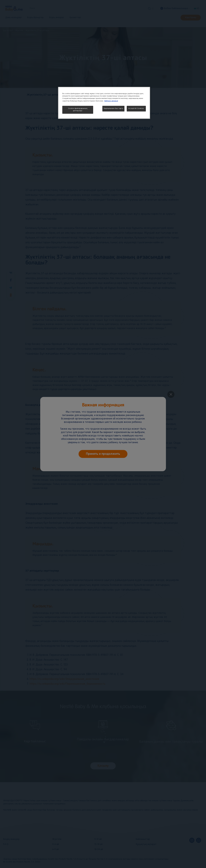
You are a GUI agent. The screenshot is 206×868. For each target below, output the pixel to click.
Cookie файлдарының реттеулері (78, 110)
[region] (104, 103)
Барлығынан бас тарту (113, 108)
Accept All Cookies (136, 108)
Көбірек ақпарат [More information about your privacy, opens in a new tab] (111, 101)
